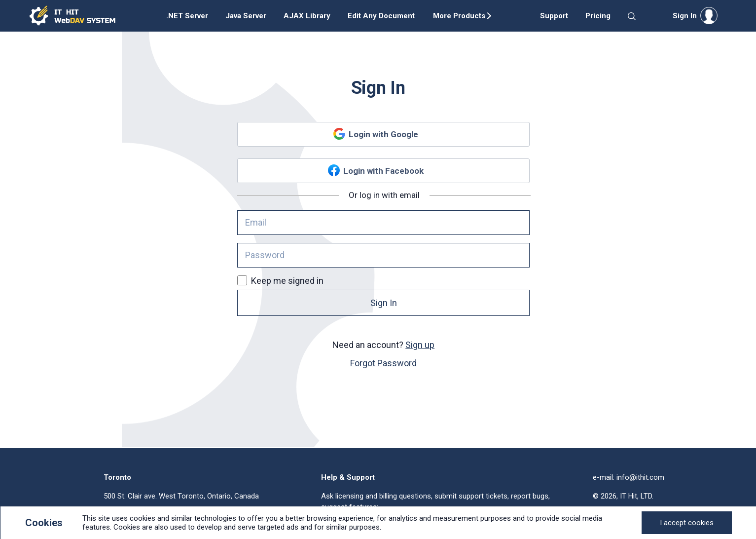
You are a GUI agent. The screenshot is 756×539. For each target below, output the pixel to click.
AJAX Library (307, 16)
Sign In (384, 303)
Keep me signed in (280, 281)
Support (554, 16)
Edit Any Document (381, 16)
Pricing (598, 16)
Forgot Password (383, 363)
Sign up (420, 345)
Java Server (246, 16)
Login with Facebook (383, 171)
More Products (459, 16)
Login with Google (383, 134)
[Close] (687, 523)
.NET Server (187, 16)
